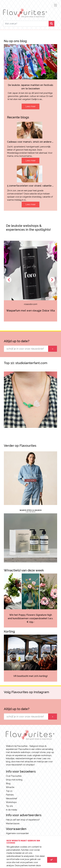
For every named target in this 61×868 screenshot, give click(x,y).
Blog (8, 783)
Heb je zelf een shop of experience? (23, 820)
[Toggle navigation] (55, 5)
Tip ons (9, 806)
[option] (30, 281)
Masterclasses (13, 824)
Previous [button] (9, 280)
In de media (11, 810)
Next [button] (52, 280)
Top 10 (9, 791)
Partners (10, 795)
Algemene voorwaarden (17, 833)
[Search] (26, 24)
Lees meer (31, 106)
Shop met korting (14, 780)
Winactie (10, 787)
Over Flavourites (14, 776)
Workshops (11, 802)
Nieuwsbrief (12, 799)
